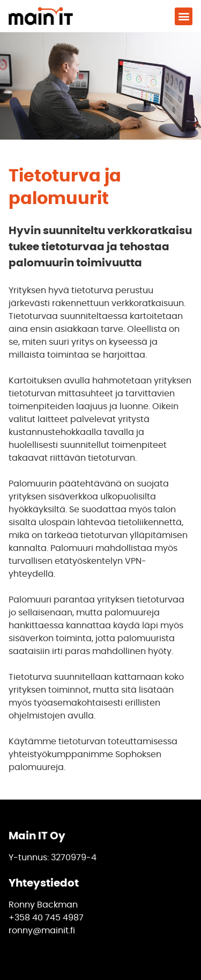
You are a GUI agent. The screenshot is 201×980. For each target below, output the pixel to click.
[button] (184, 16)
